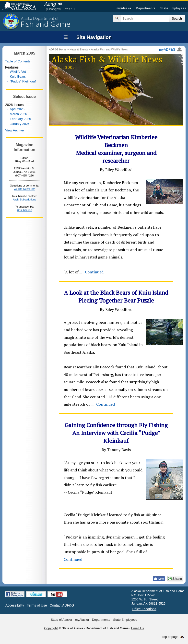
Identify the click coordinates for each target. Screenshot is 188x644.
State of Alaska (22, 6)
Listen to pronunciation (60, 4)
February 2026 (20, 119)
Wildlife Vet (18, 72)
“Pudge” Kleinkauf (23, 81)
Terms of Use (37, 605)
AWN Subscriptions (24, 199)
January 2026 (20, 124)
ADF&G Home (58, 49)
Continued (94, 272)
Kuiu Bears (18, 76)
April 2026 (17, 109)
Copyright (51, 628)
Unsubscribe (24, 210)
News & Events (79, 49)
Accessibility (15, 605)
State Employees (173, 8)
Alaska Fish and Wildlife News (109, 49)
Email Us (138, 628)
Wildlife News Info (24, 189)
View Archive (14, 130)
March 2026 (18, 114)
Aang (50, 4)
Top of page (170, 637)
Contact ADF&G (62, 605)
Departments (146, 8)
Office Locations (144, 609)
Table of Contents (18, 61)
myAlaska (124, 8)
